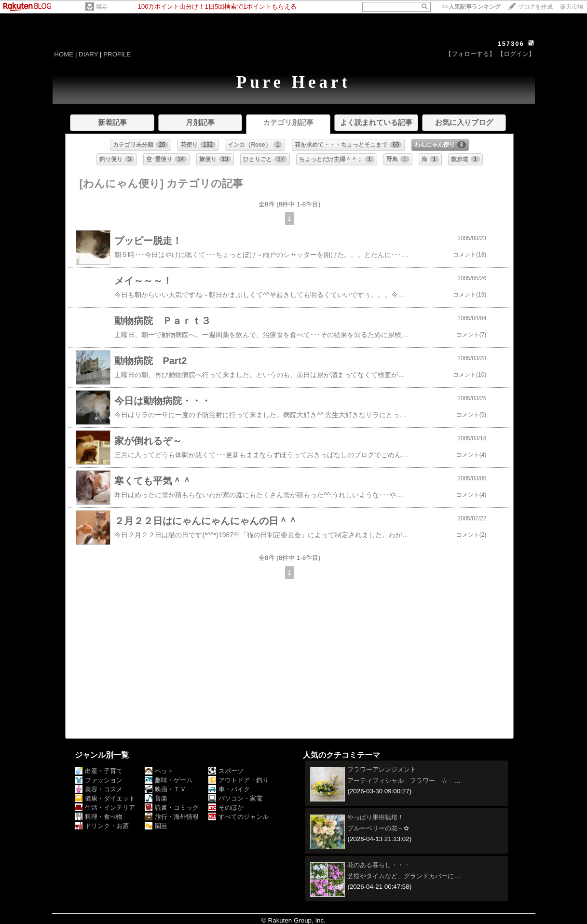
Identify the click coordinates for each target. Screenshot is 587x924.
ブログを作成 (535, 7)
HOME (64, 54)
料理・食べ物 (99, 817)
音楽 (156, 798)
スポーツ (226, 771)
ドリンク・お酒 (102, 826)
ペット (159, 771)
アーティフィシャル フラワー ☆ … (404, 781)
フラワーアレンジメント (382, 769)
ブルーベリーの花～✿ (378, 828)
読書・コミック (172, 808)
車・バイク (229, 789)
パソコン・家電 (235, 798)
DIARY (88, 54)
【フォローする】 (470, 54)
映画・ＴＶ (165, 789)
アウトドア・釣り (239, 780)
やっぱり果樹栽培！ (375, 817)
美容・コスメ (99, 789)
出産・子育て (99, 771)
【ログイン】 (516, 54)
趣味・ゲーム (169, 780)
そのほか (226, 808)
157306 (511, 44)
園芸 (101, 7)
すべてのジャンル (239, 817)
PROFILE (117, 54)
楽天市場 (572, 7)
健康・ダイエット (105, 798)
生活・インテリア (105, 808)
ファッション (99, 780)
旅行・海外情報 (172, 817)
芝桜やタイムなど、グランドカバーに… (404, 876)
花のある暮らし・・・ (379, 865)
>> (471, 7)
